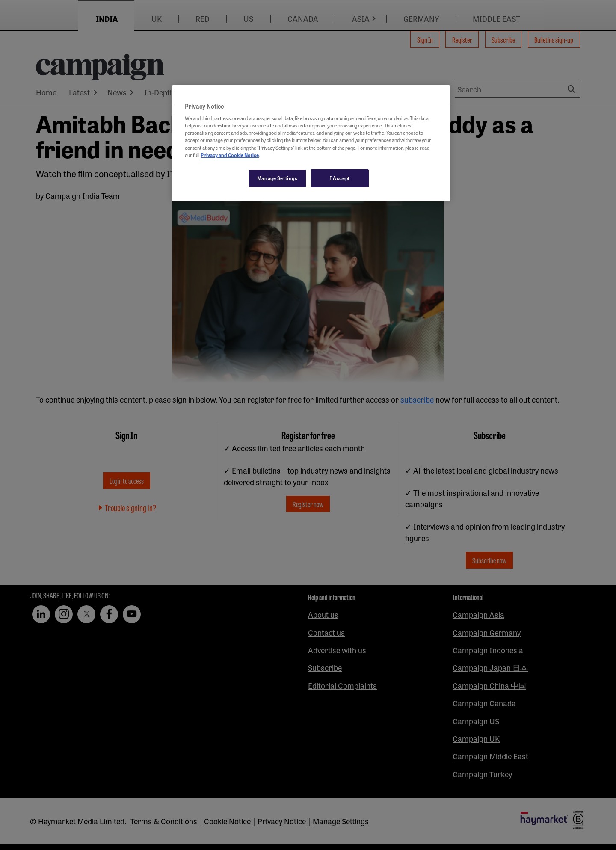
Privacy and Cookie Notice (230, 155)
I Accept (340, 178)
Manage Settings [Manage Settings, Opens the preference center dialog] (277, 178)
